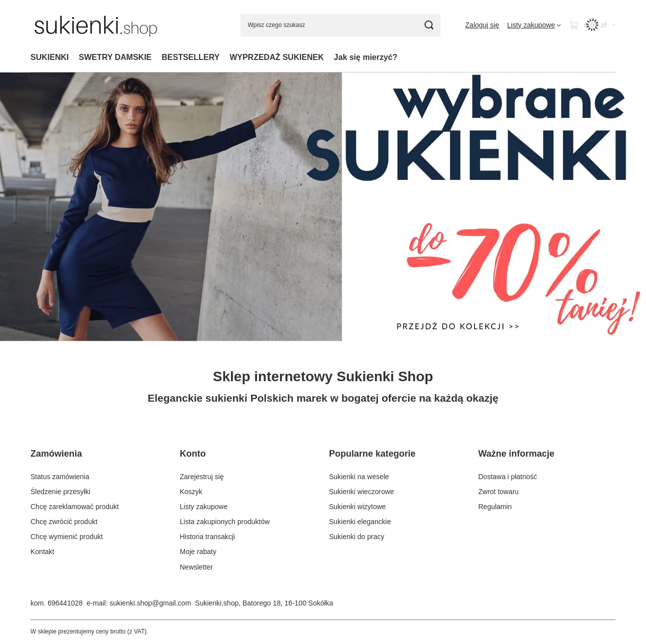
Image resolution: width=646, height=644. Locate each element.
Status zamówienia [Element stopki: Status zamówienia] (60, 477)
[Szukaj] (429, 25)
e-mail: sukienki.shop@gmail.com (139, 603)
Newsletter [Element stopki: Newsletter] (196, 567)
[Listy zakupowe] (534, 25)
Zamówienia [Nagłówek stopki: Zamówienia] (56, 454)
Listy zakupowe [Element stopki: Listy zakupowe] (204, 507)
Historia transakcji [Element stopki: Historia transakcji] (207, 537)
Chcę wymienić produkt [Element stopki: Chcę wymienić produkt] (67, 537)
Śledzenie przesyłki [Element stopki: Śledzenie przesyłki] (60, 492)
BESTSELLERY (190, 57)
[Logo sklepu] (96, 25)
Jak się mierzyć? (366, 57)
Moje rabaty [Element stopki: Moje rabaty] (198, 552)
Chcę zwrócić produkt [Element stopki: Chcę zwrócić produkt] (64, 522)
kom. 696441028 (56, 603)
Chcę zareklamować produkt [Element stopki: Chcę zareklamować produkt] (75, 507)
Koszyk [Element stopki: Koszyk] (191, 492)
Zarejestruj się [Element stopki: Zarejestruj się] (202, 477)
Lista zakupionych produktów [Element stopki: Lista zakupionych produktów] (225, 522)
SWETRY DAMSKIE (115, 57)
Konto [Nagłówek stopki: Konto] (193, 454)
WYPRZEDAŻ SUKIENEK (276, 57)
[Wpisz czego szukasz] (340, 25)
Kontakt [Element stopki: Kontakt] (42, 552)
